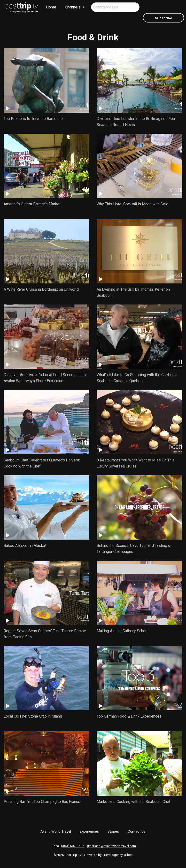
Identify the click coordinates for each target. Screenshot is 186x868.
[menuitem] (22, 7)
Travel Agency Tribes (117, 855)
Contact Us (137, 831)
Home (51, 7)
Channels (73, 7)
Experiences (89, 831)
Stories (113, 831)
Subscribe (164, 18)
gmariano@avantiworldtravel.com (111, 846)
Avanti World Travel (56, 831)
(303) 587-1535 (73, 846)
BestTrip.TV (73, 855)
